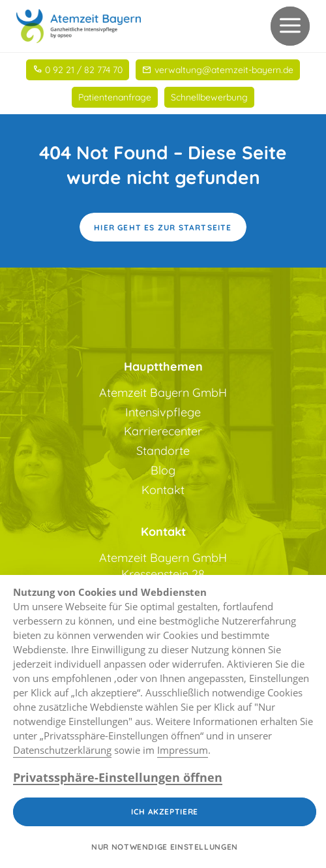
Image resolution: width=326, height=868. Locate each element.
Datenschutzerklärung (62, 750)
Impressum (183, 750)
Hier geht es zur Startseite (163, 227)
